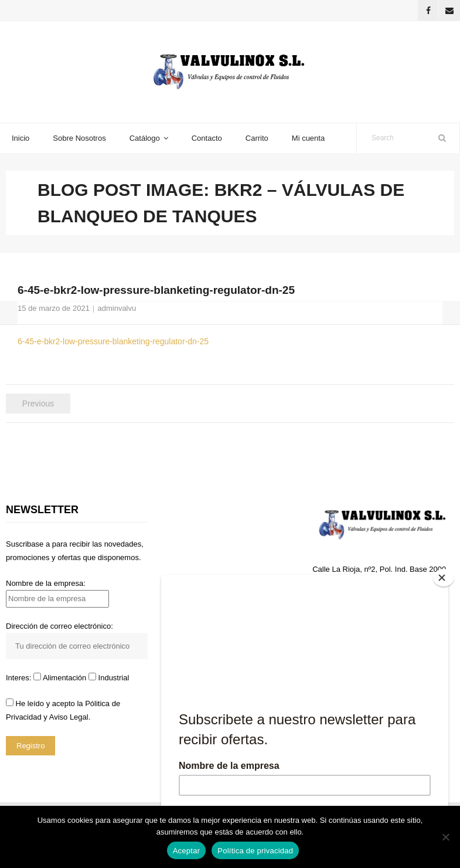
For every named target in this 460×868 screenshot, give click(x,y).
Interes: (20, 678)
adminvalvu (117, 308)
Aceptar (187, 851)
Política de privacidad (255, 851)
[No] (445, 837)
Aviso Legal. (70, 717)
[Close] (444, 578)
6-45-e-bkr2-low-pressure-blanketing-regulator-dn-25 (113, 341)
